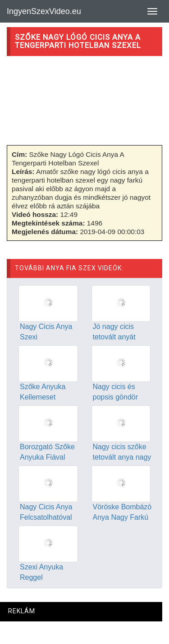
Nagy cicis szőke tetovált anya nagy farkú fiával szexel (122, 457)
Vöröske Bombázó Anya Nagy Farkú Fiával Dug (122, 517)
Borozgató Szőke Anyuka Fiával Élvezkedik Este (47, 457)
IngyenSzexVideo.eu (44, 11)
